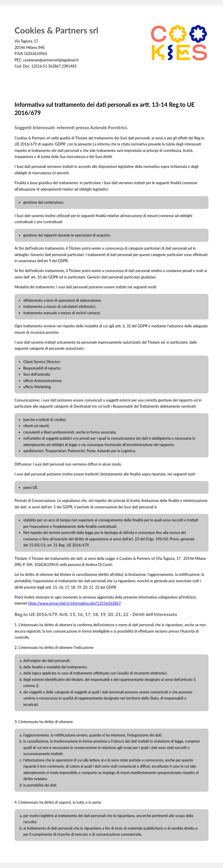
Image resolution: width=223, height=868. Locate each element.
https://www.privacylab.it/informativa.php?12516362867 (74, 603)
